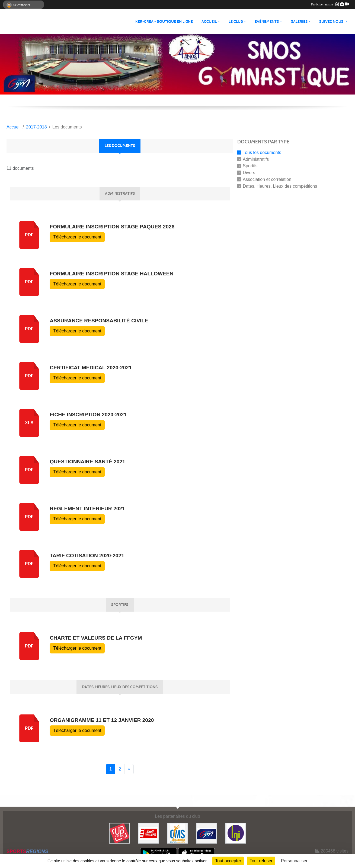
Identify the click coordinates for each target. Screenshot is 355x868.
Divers (249, 173)
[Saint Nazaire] (148, 833)
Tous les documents (262, 152)
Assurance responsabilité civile (99, 321)
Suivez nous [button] (332, 22)
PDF (29, 282)
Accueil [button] (209, 22)
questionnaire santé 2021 (87, 462)
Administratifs (256, 159)
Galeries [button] (299, 22)
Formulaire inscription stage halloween (111, 274)
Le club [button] (236, 22)
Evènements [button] (267, 22)
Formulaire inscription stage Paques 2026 (112, 227)
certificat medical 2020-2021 (91, 368)
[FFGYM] (207, 833)
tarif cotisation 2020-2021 (87, 556)
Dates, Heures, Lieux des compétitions (280, 186)
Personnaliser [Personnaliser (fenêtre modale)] (294, 861)
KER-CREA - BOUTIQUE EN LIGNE (164, 22)
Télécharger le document (77, 237)
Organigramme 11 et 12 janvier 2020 (102, 720)
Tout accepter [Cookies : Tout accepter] (228, 861)
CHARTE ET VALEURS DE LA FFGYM (96, 638)
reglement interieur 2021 (87, 509)
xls (29, 423)
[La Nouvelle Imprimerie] (236, 833)
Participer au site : (330, 4)
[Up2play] (119, 833)
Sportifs (250, 166)
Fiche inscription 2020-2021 (88, 415)
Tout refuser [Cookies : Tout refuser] (261, 861)
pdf (29, 235)
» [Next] (129, 769)
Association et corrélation (267, 179)
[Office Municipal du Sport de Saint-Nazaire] (177, 833)
